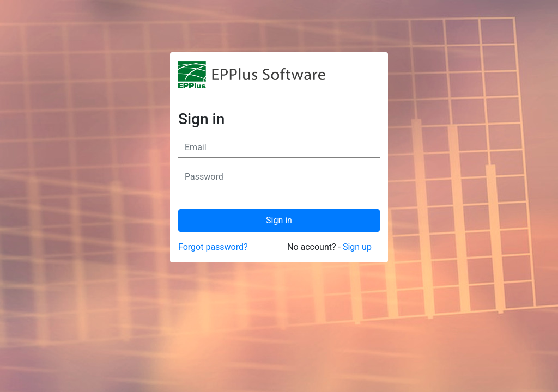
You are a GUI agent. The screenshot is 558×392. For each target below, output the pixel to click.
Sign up (357, 247)
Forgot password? (213, 247)
